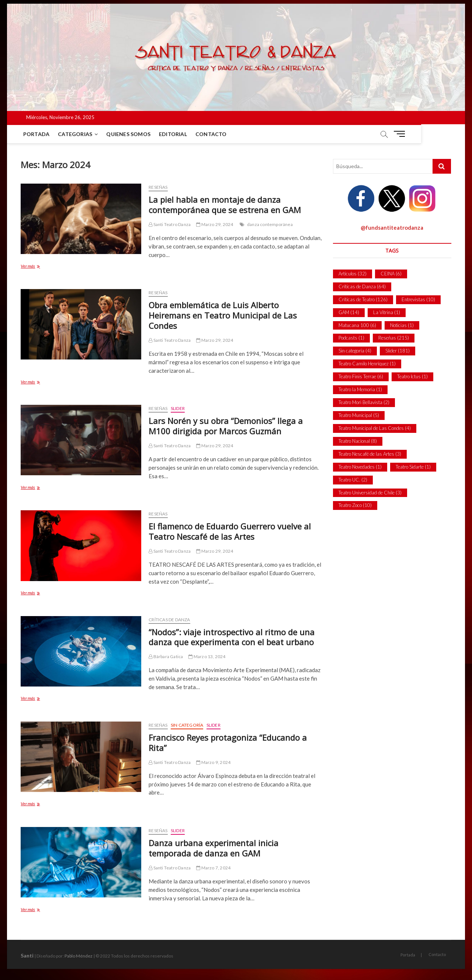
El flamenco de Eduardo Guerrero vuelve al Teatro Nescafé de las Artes (230, 531)
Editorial (174, 134)
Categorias (77, 134)
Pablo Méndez (79, 956)
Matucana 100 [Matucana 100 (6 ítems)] (357, 325)
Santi (27, 955)
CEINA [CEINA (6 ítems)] (391, 274)
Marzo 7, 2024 (213, 868)
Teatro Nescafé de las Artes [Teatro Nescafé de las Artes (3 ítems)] (370, 454)
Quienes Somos (130, 134)
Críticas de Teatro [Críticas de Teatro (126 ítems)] (363, 299)
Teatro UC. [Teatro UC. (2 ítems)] (353, 480)
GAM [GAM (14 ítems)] (349, 312)
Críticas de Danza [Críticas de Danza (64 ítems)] (362, 286)
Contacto (212, 134)
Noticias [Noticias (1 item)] (402, 325)
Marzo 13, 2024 (207, 656)
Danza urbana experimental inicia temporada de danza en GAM (214, 848)
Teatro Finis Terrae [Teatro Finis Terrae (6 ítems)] (361, 376)
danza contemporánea (270, 224)
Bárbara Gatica (166, 656)
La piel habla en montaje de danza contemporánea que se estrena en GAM (225, 205)
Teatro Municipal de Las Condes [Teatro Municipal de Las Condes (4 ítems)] (375, 428)
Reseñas (158, 187)
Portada (37, 134)
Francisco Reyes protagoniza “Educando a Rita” (228, 743)
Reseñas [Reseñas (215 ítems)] (394, 338)
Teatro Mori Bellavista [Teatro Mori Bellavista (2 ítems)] (364, 402)
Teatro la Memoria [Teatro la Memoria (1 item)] (360, 389)
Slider (178, 408)
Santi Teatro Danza (170, 224)
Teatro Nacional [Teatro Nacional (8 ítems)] (358, 441)
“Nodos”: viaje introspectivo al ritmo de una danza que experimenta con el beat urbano (232, 637)
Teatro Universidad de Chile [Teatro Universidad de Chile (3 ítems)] (370, 493)
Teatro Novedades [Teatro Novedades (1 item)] (360, 467)
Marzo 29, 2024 (215, 224)
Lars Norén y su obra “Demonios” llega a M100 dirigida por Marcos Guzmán (226, 426)
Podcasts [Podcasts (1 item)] (351, 338)
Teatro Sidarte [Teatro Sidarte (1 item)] (413, 467)
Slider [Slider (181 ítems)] (398, 351)
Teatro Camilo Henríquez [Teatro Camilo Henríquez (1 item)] (367, 364)
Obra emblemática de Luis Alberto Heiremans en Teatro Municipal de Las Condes (223, 315)
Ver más (42, 267)
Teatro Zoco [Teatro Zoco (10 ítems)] (355, 505)
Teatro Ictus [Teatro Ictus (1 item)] (412, 376)
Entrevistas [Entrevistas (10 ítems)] (418, 299)
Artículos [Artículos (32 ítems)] (353, 274)
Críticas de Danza (169, 620)
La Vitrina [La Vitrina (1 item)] (387, 312)
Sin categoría (187, 725)
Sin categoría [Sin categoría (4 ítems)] (355, 351)
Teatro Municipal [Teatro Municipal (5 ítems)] (359, 415)
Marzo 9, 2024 (213, 762)
